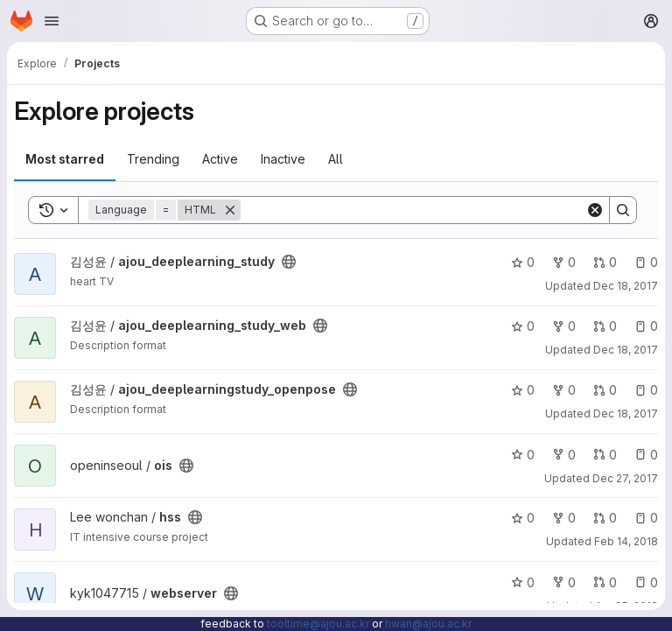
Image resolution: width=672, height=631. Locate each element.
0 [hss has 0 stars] (523, 518)
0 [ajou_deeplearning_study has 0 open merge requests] (605, 262)
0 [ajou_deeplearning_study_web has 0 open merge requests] (605, 326)
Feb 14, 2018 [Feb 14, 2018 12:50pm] (626, 541)
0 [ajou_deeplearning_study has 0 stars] (523, 262)
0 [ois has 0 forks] (564, 455)
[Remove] (230, 210)
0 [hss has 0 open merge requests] (605, 518)
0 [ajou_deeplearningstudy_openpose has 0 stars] (523, 390)
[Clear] (595, 210)
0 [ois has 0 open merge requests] (605, 455)
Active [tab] (220, 159)
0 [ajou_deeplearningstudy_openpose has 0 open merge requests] (605, 390)
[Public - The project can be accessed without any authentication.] (289, 262)
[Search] (413, 210)
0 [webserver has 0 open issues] (646, 582)
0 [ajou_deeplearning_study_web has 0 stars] (523, 326)
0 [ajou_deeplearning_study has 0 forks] (564, 262)
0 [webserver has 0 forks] (564, 582)
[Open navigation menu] (52, 21)
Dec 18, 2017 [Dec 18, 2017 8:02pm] (626, 350)
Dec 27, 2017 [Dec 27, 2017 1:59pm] (625, 478)
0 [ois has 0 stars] (523, 455)
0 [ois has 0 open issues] (646, 455)
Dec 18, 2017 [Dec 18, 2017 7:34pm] (626, 286)
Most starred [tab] (65, 159)
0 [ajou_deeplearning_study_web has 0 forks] (564, 326)
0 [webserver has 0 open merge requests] (605, 582)
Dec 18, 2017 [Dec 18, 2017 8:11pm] (626, 414)
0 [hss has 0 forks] (564, 518)
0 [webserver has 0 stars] (523, 582)
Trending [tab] (153, 159)
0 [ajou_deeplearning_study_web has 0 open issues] (646, 326)
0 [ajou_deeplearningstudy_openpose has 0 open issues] (646, 390)
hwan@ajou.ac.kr (428, 624)
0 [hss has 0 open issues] (646, 518)
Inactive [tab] (283, 159)
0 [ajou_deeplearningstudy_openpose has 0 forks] (564, 390)
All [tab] (336, 159)
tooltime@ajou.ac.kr (318, 624)
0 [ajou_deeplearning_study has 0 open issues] (646, 262)
